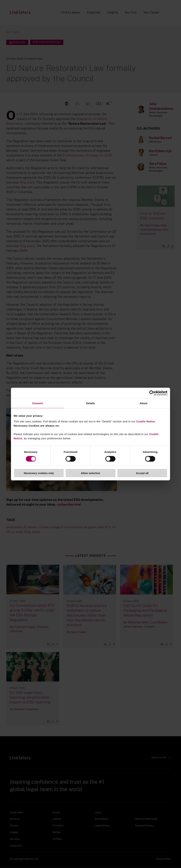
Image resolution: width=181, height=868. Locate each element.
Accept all (142, 473)
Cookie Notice (146, 421)
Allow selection (90, 473)
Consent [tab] (38, 403)
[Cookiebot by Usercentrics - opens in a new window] (152, 393)
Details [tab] (90, 403)
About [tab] (144, 403)
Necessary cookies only (39, 473)
